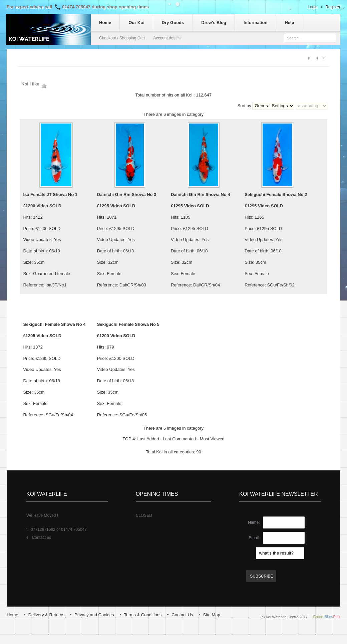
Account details (167, 38)
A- (326, 58)
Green (318, 617)
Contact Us (182, 615)
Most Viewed (212, 439)
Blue (328, 617)
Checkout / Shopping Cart (122, 38)
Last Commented (179, 439)
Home (13, 615)
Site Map (212, 615)
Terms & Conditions (143, 615)
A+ (310, 58)
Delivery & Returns (46, 615)
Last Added (148, 439)
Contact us (42, 538)
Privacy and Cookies (94, 615)
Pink (337, 617)
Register (333, 7)
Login (312, 7)
